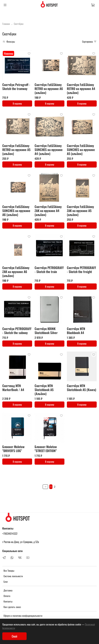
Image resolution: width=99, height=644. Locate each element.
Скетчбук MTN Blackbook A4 (76, 331)
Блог (6, 582)
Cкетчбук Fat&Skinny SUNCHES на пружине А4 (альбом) (49, 150)
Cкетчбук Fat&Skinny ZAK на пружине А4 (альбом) (48, 211)
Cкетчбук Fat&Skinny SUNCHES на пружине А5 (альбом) (81, 150)
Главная (6, 24)
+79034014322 (10, 533)
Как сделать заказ (12, 607)
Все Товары (9, 571)
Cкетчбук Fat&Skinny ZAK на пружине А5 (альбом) (80, 211)
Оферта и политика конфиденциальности (23, 616)
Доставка (8, 590)
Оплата (7, 596)
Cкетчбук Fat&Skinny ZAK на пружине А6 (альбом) (16, 272)
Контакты (8, 601)
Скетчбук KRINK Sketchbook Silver (46, 331)
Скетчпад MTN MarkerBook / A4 (13, 388)
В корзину (17, 103)
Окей (14, 636)
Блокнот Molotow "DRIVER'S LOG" (13, 449)
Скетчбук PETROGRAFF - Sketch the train (49, 270)
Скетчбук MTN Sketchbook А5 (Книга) (82, 388)
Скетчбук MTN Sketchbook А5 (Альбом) (44, 390)
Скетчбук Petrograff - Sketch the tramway (16, 87)
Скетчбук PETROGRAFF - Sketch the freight (81, 270)
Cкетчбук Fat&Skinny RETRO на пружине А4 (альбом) (81, 89)
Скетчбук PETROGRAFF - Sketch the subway (17, 331)
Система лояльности (13, 576)
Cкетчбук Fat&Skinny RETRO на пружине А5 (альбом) (16, 150)
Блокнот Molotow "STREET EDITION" (46, 449)
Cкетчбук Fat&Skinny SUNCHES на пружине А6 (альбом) (16, 211)
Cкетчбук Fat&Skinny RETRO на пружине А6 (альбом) (49, 89)
